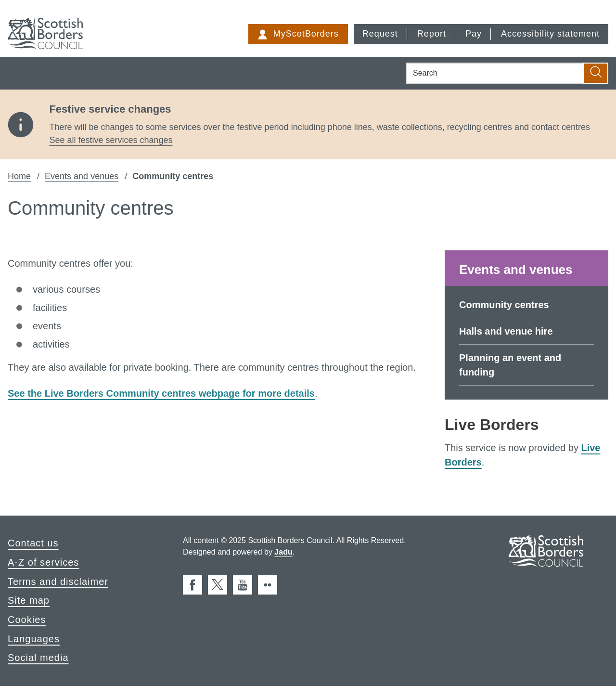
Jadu (283, 552)
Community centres (504, 305)
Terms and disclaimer (58, 582)
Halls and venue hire (506, 331)
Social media (38, 658)
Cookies (27, 620)
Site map (29, 600)
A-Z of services (43, 562)
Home (19, 176)
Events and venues (82, 176)
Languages (34, 639)
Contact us (33, 543)
